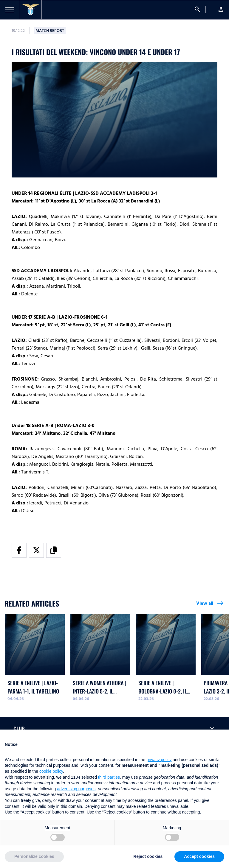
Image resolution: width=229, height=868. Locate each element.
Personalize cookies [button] (34, 856)
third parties (109, 777)
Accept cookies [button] (199, 856)
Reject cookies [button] (148, 856)
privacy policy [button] (159, 760)
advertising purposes (76, 789)
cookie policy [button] (51, 771)
